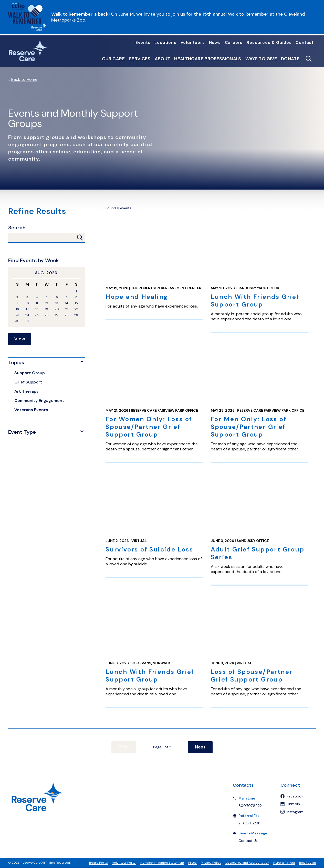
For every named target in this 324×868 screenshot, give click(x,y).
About (163, 59)
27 (57, 315)
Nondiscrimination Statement (162, 863)
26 (47, 315)
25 (37, 315)
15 (76, 303)
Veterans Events (31, 410)
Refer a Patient (284, 863)
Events (143, 43)
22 (76, 309)
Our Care (113, 59)
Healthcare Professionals (208, 59)
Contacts (243, 785)
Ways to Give (261, 59)
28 (67, 315)
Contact (305, 43)
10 (27, 303)
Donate (290, 59)
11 (37, 303)
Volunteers (193, 43)
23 (17, 315)
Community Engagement (39, 401)
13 (57, 303)
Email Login (307, 863)
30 (17, 321)
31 (27, 321)
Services (140, 59)
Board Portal (99, 863)
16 (17, 309)
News (215, 43)
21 (67, 309)
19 (47, 309)
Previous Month (14, 273)
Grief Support (28, 382)
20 (57, 309)
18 (37, 309)
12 (47, 303)
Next (199, 747)
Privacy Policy (211, 863)
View (20, 339)
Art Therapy (26, 391)
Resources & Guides (269, 43)
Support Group (30, 373)
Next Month (79, 273)
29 (76, 315)
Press (192, 863)
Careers (234, 43)
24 (27, 315)
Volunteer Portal (124, 863)
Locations (165, 43)
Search (17, 228)
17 (27, 309)
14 (67, 303)
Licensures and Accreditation (247, 863)
